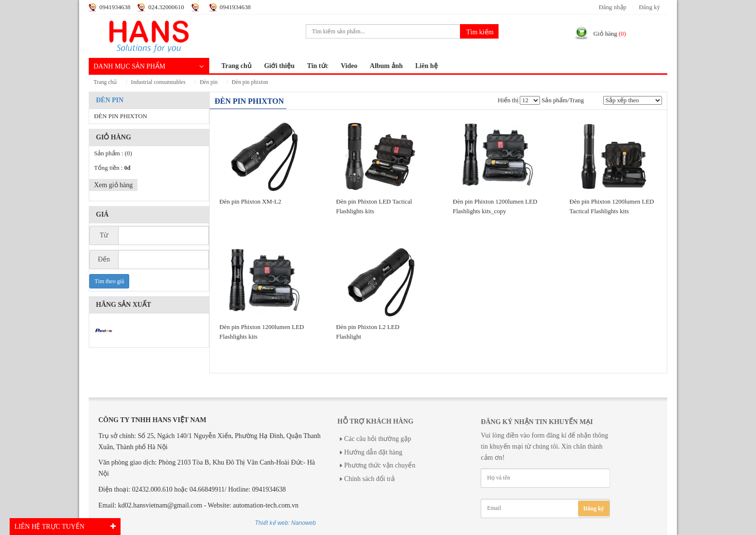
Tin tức (318, 66)
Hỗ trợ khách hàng (375, 421)
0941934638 (115, 7)
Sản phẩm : (113, 153)
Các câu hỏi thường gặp (378, 439)
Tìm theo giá (109, 281)
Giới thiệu (279, 66)
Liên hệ (426, 66)
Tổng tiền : (112, 168)
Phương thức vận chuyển (380, 465)
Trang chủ (236, 66)
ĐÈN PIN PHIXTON (250, 82)
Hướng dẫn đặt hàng (373, 452)
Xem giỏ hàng (113, 185)
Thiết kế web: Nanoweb (285, 523)
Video (349, 66)
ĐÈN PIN (209, 82)
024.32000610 (166, 7)
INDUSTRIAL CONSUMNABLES (158, 82)
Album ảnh (386, 66)
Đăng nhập (613, 7)
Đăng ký (649, 7)
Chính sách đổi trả (370, 479)
